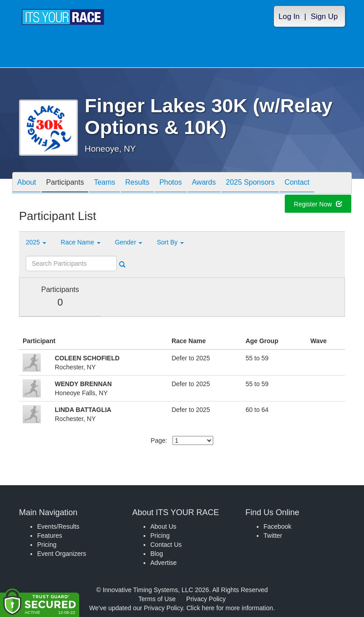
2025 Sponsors (250, 184)
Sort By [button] (170, 242)
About (27, 184)
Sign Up (324, 17)
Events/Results (58, 526)
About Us (163, 526)
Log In (289, 17)
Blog (157, 554)
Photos (171, 184)
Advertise (163, 563)
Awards (204, 184)
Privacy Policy (206, 599)
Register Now (318, 205)
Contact (297, 184)
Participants (65, 184)
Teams (104, 184)
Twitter (273, 536)
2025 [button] (36, 242)
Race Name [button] (81, 242)
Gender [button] (129, 242)
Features (50, 536)
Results (137, 184)
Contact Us (166, 545)
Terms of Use (157, 599)
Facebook (277, 526)
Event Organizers (62, 554)
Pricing (47, 545)
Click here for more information (230, 608)
